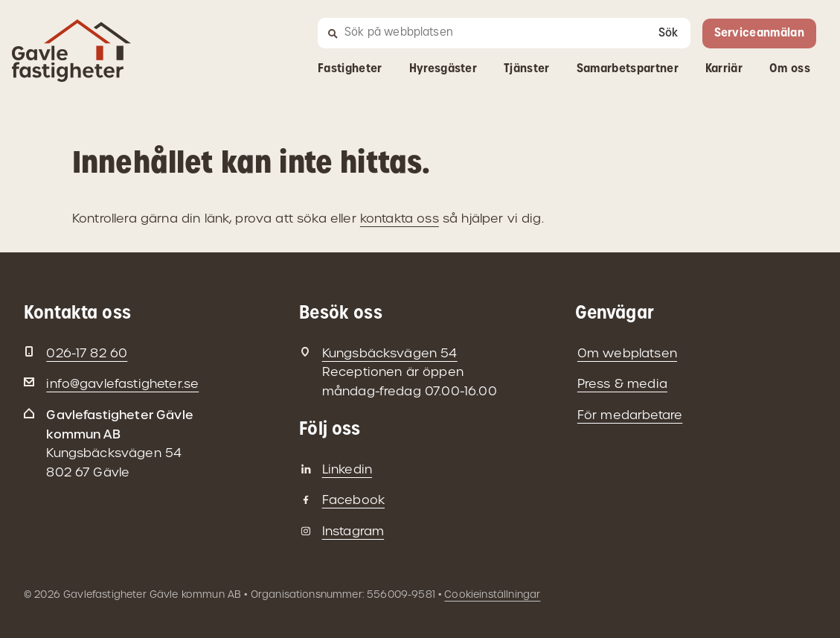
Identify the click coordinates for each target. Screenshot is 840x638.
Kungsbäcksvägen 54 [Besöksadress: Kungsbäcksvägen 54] (390, 353)
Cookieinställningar (492, 594)
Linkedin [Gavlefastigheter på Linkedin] (347, 469)
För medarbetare (630, 415)
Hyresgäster (443, 69)
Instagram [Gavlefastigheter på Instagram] (353, 531)
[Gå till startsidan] (71, 72)
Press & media (622, 384)
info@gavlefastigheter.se (122, 384)
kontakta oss (400, 218)
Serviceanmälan (759, 34)
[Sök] (479, 33)
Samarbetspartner (628, 69)
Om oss (790, 69)
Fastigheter (350, 69)
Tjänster (527, 69)
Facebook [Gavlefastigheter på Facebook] (353, 500)
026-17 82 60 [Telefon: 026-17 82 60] (87, 353)
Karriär (724, 69)
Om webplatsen (627, 353)
